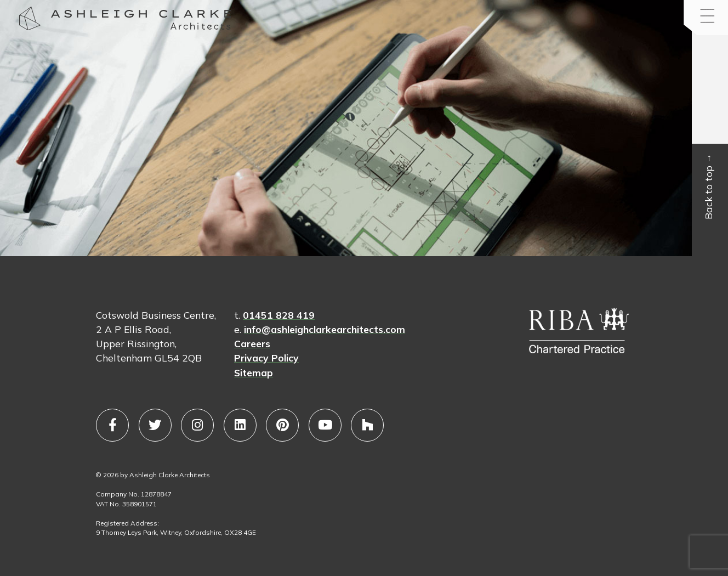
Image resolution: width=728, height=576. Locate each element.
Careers (252, 343)
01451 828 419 (279, 315)
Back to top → (709, 187)
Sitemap (254, 372)
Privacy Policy (266, 358)
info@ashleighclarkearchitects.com (325, 329)
